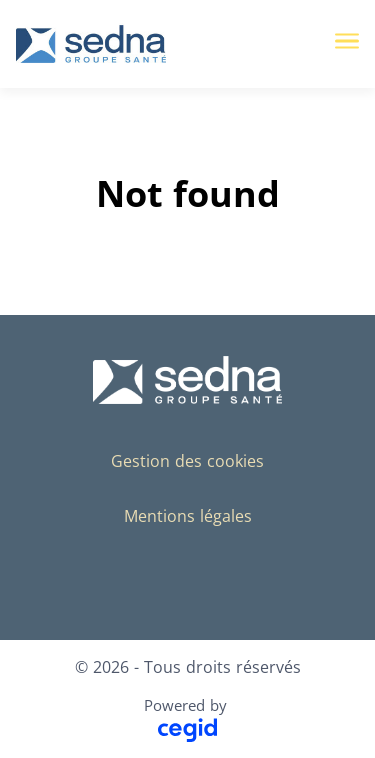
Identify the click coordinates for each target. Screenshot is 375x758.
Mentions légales (188, 516)
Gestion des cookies (187, 461)
